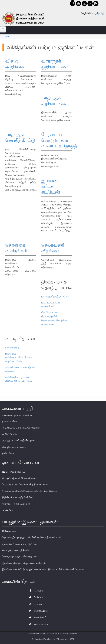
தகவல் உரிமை (10, 421)
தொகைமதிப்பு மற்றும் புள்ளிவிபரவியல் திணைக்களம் (32, 537)
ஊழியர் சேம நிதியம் (13, 472)
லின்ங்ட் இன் (38, 611)
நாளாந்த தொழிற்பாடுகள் (55, 296)
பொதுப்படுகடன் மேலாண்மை (19, 478)
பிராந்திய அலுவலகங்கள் (16, 504)
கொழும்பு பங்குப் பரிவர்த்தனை (19, 557)
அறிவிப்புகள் (9, 434)
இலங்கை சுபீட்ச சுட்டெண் (51, 186)
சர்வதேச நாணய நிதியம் (15, 550)
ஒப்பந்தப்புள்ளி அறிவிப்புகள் (18, 440)
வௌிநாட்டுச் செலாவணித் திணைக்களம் (25, 485)
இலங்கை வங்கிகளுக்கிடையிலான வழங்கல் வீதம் (19, 357)
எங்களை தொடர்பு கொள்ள (17, 415)
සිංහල (94, 13)
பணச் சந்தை (12, 348)
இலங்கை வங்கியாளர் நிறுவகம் (19, 544)
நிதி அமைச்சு (9, 531)
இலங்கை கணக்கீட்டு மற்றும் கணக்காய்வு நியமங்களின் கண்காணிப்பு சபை (43, 569)
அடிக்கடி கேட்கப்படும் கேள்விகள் (21, 428)
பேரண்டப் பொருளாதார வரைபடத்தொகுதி (59, 140)
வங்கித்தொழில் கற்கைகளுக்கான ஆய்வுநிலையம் (29, 491)
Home (6, 36)
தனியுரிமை (8, 453)
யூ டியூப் (35, 604)
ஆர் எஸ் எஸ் (38, 624)
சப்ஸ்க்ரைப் (37, 617)
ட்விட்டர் (35, 597)
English (85, 13)
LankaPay (7, 510)
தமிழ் (101, 13)
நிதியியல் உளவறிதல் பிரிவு (17, 497)
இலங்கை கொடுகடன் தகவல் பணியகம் (24, 563)
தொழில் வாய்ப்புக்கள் (14, 447)
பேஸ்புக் (35, 591)
